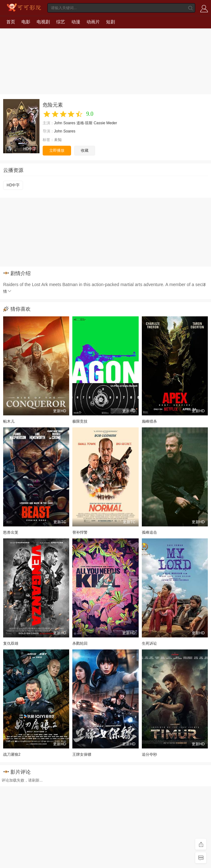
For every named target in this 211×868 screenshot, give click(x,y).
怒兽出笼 (11, 532)
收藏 (85, 150)
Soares (69, 123)
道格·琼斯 (84, 123)
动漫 (76, 22)
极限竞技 (80, 421)
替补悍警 (80, 532)
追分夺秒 (149, 754)
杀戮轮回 (80, 643)
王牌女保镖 (82, 754)
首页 (11, 22)
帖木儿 (9, 421)
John (58, 123)
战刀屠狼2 (12, 754)
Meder (112, 123)
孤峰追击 (149, 532)
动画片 (93, 22)
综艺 (61, 22)
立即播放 (57, 150)
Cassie (99, 123)
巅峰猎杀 (149, 421)
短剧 (111, 22)
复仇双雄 (11, 643)
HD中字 (13, 185)
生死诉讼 (149, 643)
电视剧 (43, 22)
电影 (26, 22)
